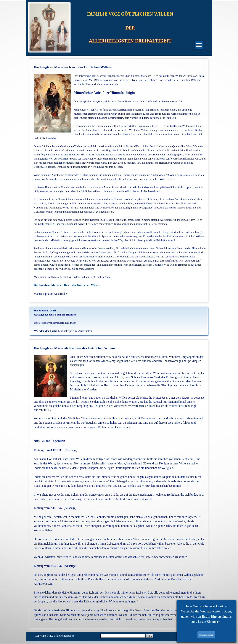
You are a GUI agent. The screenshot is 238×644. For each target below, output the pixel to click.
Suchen (149, 636)
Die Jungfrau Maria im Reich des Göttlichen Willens (68, 285)
